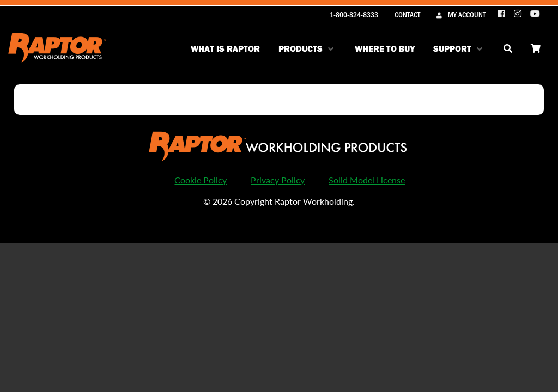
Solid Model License (367, 180)
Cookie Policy (201, 180)
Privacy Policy (278, 180)
